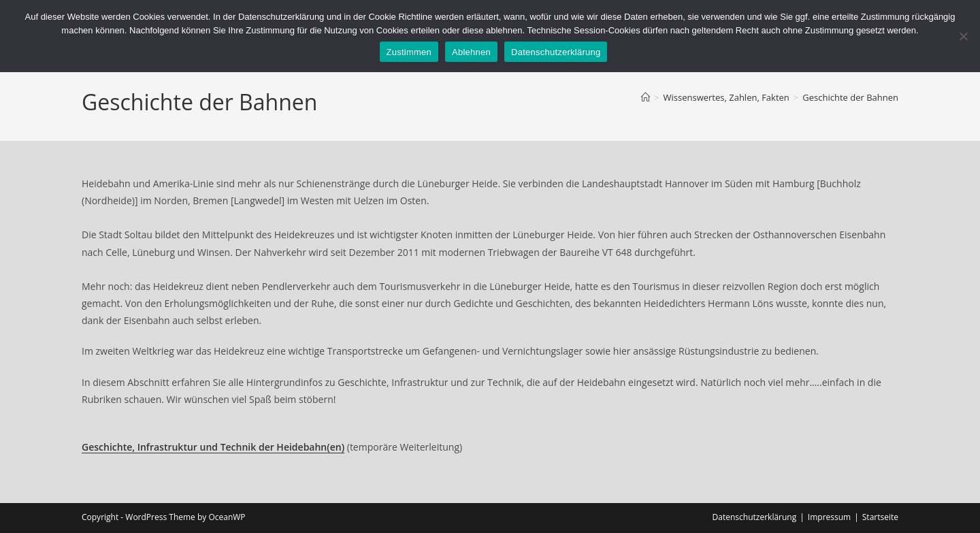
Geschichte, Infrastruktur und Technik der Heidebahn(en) (213, 447)
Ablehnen (471, 52)
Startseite (880, 517)
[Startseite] (646, 97)
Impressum (829, 517)
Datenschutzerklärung (755, 517)
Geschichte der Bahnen (850, 97)
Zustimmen (409, 52)
